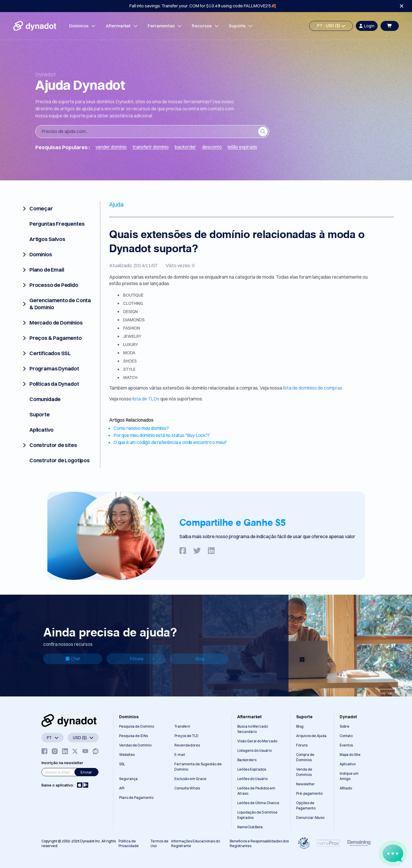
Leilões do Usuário (252, 779)
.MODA (129, 353)
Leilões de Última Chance (258, 803)
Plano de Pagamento (136, 798)
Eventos (346, 745)
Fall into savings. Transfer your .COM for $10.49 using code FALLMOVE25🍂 (203, 6)
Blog (200, 659)
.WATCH (130, 378)
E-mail (180, 755)
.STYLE (129, 369)
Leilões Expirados (252, 769)
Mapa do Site (350, 755)
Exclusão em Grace (190, 779)
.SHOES (130, 361)
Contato (346, 736)
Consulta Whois (187, 788)
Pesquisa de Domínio (137, 726)
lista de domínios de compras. (313, 388)
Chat (73, 659)
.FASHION (131, 328)
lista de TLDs (146, 399)
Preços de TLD (186, 736)
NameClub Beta (250, 827)
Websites (127, 755)
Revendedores (187, 745)
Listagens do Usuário (255, 750)
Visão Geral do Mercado (257, 741)
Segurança (128, 779)
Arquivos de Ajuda (311, 736)
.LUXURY (130, 345)
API (122, 788)
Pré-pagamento (309, 793)
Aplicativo (348, 764)
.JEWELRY (132, 336)
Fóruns (137, 659)
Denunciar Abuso (310, 818)
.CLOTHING (133, 303)
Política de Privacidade (129, 843)
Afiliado (346, 788)
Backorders (247, 760)
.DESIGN (130, 312)
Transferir (182, 726)
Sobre (345, 726)
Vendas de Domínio (135, 745)
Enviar (86, 772)
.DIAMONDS (134, 320)
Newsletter (306, 784)
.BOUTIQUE (133, 295)
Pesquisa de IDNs (134, 736)
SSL (122, 764)
